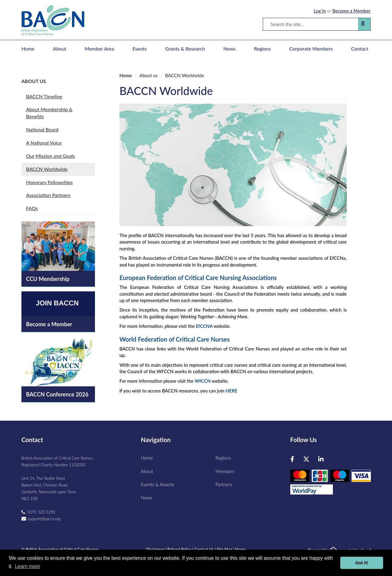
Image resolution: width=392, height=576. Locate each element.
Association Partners (48, 195)
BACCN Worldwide (47, 169)
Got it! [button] (362, 563)
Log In (320, 11)
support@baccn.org (44, 519)
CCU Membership (48, 279)
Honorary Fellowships (49, 182)
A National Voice (44, 143)
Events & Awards (158, 484)
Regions (262, 49)
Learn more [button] (28, 566)
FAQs (32, 208)
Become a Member (351, 11)
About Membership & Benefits (49, 113)
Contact (360, 49)
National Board (42, 129)
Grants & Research (185, 49)
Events (139, 49)
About (60, 49)
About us (34, 81)
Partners (224, 484)
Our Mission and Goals (50, 156)
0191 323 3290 (41, 512)
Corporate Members (311, 49)
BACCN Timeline (44, 96)
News (229, 49)
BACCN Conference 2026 (57, 394)
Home (28, 49)
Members (225, 471)
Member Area (100, 49)
